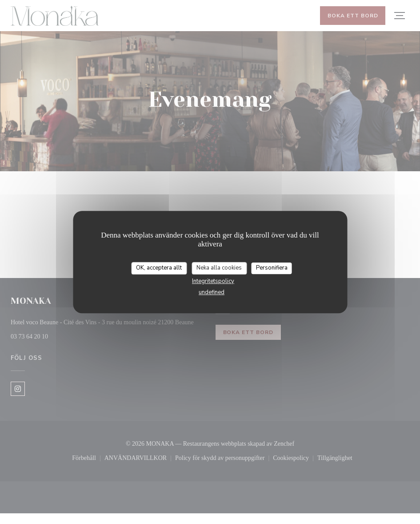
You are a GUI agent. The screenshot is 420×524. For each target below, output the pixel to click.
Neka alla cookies (219, 269)
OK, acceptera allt (159, 269)
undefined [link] (212, 294)
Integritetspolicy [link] (213, 282)
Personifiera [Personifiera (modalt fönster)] (272, 269)
